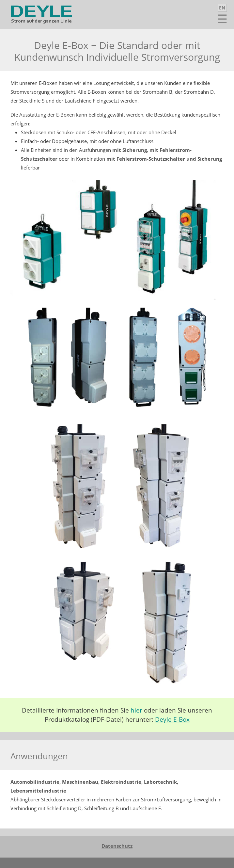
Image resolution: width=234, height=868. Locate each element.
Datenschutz (117, 846)
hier (136, 710)
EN (222, 8)
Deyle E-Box (172, 719)
